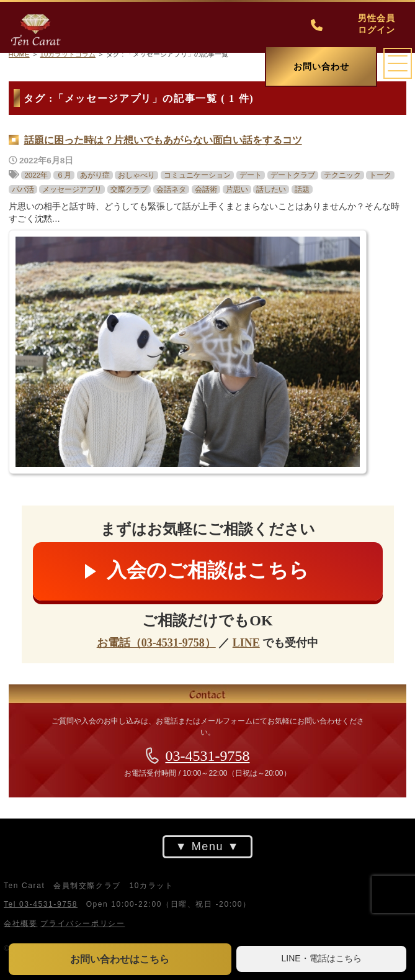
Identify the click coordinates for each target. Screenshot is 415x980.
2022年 (36, 175)
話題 (302, 189)
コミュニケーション (197, 175)
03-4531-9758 (208, 756)
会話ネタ (171, 189)
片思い (237, 189)
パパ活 (23, 189)
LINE (246, 643)
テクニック (342, 175)
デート (251, 175)
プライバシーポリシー (83, 923)
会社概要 (20, 923)
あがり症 (95, 175)
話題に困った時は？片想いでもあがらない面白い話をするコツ (163, 140)
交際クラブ (129, 189)
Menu (207, 846)
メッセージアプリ (72, 189)
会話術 (206, 189)
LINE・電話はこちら (322, 958)
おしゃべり (136, 175)
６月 (64, 175)
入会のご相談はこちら (208, 570)
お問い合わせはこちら (120, 959)
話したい (271, 189)
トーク (380, 175)
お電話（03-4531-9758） (156, 643)
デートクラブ (293, 175)
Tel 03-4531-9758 (41, 904)
